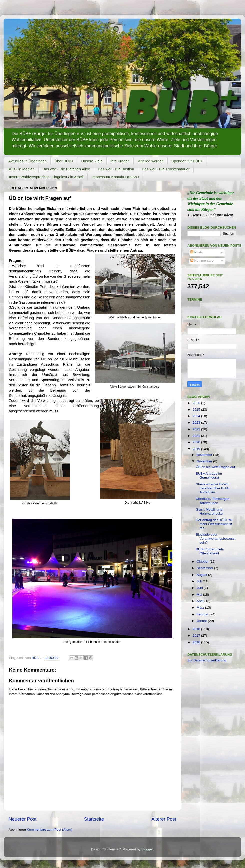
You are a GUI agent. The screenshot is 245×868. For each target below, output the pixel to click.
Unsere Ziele (92, 161)
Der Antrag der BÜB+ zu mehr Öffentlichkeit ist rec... (214, 524)
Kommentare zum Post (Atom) (50, 829)
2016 (197, 642)
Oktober (203, 562)
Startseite (94, 819)
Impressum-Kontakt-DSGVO (115, 177)
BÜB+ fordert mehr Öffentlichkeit (210, 551)
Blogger (147, 849)
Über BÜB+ (64, 161)
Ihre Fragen (120, 161)
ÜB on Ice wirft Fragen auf (216, 467)
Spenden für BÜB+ (187, 161)
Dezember (205, 455)
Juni (200, 588)
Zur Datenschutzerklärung (207, 660)
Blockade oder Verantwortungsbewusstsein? (216, 539)
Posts (197, 252)
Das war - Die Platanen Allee (66, 169)
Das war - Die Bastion (116, 169)
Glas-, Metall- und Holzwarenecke (209, 511)
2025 (197, 410)
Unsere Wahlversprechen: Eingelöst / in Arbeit (46, 177)
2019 (197, 449)
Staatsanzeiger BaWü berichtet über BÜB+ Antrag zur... (213, 488)
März (201, 608)
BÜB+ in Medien (21, 169)
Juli (200, 581)
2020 (197, 442)
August (202, 575)
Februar (203, 614)
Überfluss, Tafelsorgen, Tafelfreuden (213, 501)
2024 (197, 416)
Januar (202, 621)
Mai (200, 595)
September (205, 568)
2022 (197, 429)
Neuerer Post (23, 819)
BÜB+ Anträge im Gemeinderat (209, 475)
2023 (197, 423)
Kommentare (202, 260)
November (205, 461)
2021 (197, 436)
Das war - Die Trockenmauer (166, 169)
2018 (197, 629)
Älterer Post (164, 819)
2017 (197, 635)
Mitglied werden (151, 161)
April (201, 601)
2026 (197, 403)
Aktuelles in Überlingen (28, 161)
